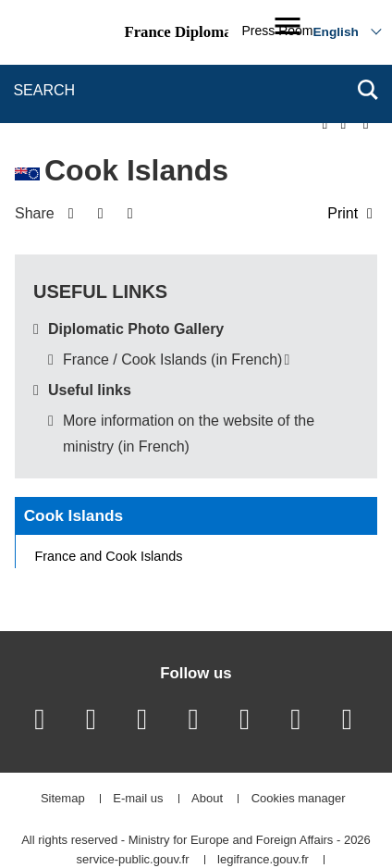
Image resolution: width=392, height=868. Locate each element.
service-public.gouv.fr (133, 800)
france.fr (205, 821)
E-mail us (138, 739)
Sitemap (63, 739)
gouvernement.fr (111, 821)
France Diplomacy (185, 32)
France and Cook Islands (109, 496)
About (207, 739)
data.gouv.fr (288, 821)
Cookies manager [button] (299, 739)
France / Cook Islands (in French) (172, 299)
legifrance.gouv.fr (263, 800)
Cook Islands (73, 455)
